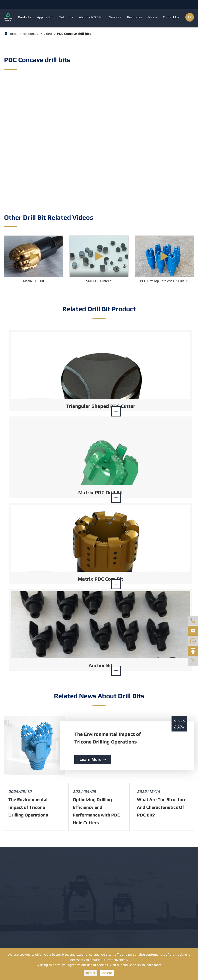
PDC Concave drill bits (74, 34)
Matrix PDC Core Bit (101, 579)
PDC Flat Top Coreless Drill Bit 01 (164, 281)
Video (48, 34)
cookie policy (132, 965)
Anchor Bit (101, 665)
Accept (107, 973)
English (183, 5)
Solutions (66, 17)
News (153, 17)
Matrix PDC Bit (34, 281)
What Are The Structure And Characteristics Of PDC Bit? (162, 807)
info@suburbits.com (95, 5)
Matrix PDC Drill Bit (101, 492)
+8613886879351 (39, 5)
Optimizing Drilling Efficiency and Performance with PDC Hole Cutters (96, 811)
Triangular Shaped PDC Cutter (101, 406)
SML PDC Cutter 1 (99, 281)
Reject (91, 973)
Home (13, 34)
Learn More (93, 759)
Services (115, 17)
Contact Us (171, 17)
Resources (135, 17)
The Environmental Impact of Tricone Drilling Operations (108, 738)
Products (25, 17)
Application (45, 17)
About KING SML (91, 17)
